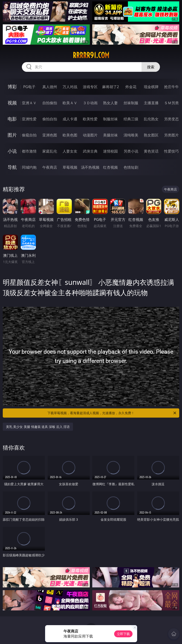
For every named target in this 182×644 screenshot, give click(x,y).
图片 (12, 135)
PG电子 (29, 87)
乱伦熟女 (151, 119)
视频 (12, 103)
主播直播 (151, 103)
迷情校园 (110, 151)
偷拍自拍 (50, 119)
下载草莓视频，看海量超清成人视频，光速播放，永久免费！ (112, 413)
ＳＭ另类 (171, 103)
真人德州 (50, 87)
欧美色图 (70, 135)
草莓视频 (70, 167)
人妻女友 (70, 151)
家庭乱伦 (50, 151)
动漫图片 (90, 135)
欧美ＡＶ (70, 103)
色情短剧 (131, 167)
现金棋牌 (151, 87)
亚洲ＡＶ (29, 103)
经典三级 (131, 119)
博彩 (12, 87)
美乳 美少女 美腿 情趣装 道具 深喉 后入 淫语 (38, 427)
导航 (12, 167)
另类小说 (131, 151)
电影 (12, 119)
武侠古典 (90, 151)
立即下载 (123, 634)
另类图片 (171, 135)
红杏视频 (110, 167)
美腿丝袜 (110, 135)
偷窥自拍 (29, 135)
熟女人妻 (110, 103)
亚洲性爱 (29, 119)
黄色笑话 (151, 151)
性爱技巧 (171, 151)
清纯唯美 (131, 135)
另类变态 (171, 119)
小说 (12, 151)
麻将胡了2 (111, 87)
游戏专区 (90, 87)
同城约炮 (29, 167)
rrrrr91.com (91, 55)
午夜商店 (50, 167)
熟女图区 (151, 135)
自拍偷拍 (50, 103)
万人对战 (70, 87)
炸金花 (131, 87)
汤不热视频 (90, 167)
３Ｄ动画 (90, 103)
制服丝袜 (110, 119)
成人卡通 (70, 119)
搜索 (151, 67)
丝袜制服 (131, 103)
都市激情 (29, 151)
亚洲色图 (50, 135)
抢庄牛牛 (171, 87)
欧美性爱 (90, 119)
